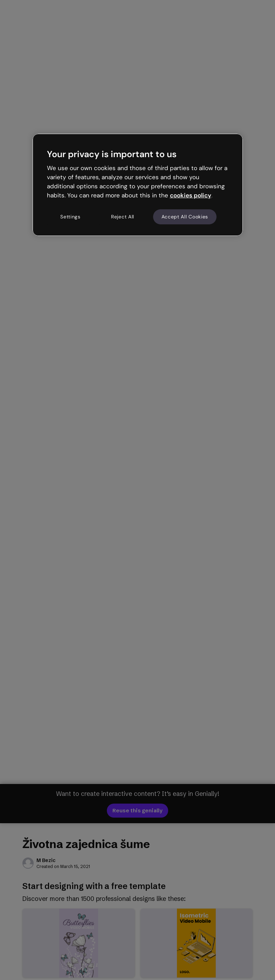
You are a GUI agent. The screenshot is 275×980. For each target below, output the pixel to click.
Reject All (123, 217)
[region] (138, 185)
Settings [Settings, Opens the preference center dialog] (70, 217)
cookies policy (191, 195)
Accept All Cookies (185, 217)
